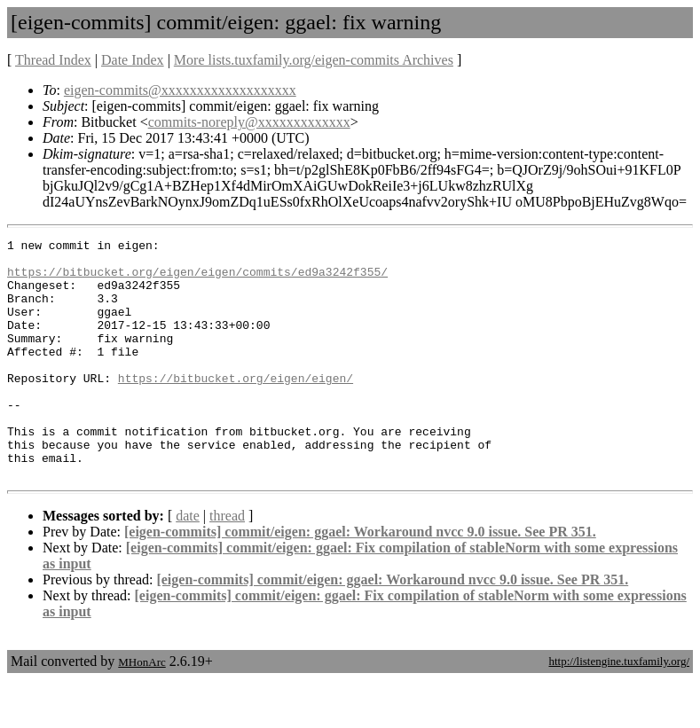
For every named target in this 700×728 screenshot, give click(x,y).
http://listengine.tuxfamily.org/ (619, 709)
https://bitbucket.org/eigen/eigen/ (236, 407)
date (188, 564)
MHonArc (142, 710)
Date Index (133, 60)
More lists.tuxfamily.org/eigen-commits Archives (314, 60)
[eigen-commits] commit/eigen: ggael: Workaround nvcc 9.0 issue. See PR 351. (360, 579)
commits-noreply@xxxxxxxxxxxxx (249, 122)
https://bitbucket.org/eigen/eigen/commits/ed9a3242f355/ (197, 279)
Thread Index (53, 60)
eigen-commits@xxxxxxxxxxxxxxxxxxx (180, 90)
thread (227, 564)
